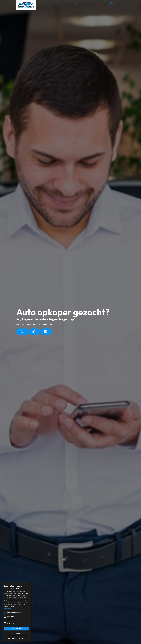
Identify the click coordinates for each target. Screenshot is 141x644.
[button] (17, 638)
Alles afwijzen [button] (17, 634)
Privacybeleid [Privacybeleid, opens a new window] (8, 609)
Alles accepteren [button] (17, 628)
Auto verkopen (81, 5)
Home (72, 5)
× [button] (29, 585)
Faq (97, 5)
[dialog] (17, 612)
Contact (103, 5)
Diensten (91, 5)
